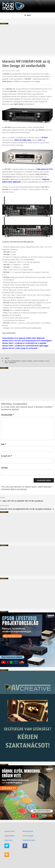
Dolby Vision (39, 361)
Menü (28, 15)
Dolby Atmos (27, 361)
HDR (6, 363)
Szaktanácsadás (29, 840)
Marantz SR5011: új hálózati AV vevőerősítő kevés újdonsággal (25, 346)
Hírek (7, 358)
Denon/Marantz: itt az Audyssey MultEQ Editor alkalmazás (23, 338)
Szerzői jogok (28, 836)
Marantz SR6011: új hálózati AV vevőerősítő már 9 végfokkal (24, 343)
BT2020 (45, 137)
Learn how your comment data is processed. (26, 488)
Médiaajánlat (28, 831)
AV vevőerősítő (14, 361)
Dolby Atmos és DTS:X (45, 169)
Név (4, 444)
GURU (18, 71)
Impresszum (9, 831)
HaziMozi (7, 2)
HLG (40, 140)
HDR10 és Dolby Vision (23, 140)
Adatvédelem (10, 836)
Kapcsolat (8, 840)
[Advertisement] (27, 39)
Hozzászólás (7, 415)
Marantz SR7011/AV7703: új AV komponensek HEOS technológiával (27, 341)
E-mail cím (7, 456)
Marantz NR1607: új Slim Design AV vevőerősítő (20, 348)
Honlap (4, 468)
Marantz (13, 363)
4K (6, 361)
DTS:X (47, 361)
